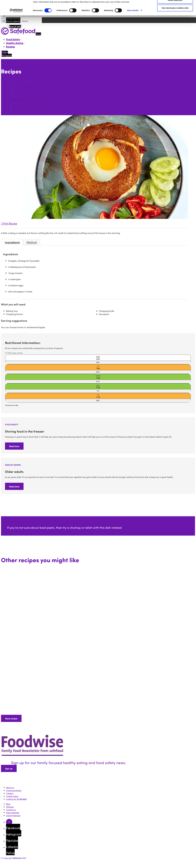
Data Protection (13, 815)
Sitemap (10, 807)
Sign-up (9, 768)
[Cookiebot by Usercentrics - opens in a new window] (16, 24)
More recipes (11, 718)
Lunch (13, 87)
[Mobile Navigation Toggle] (4, 54)
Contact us (11, 810)
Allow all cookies (175, 6)
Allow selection (175, 14)
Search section (17, 101)
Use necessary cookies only (175, 22)
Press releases (13, 813)
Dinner (13, 90)
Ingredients (12, 242)
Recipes (11, 46)
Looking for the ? (17, 799)
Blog (8, 804)
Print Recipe (9, 223)
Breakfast (15, 84)
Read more (14, 446)
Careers (10, 793)
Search (5, 77)
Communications (14, 790)
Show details (133, 24)
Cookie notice (12, 796)
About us (10, 787)
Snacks (13, 93)
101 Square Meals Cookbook (23, 82)
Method (32, 242)
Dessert (14, 96)
